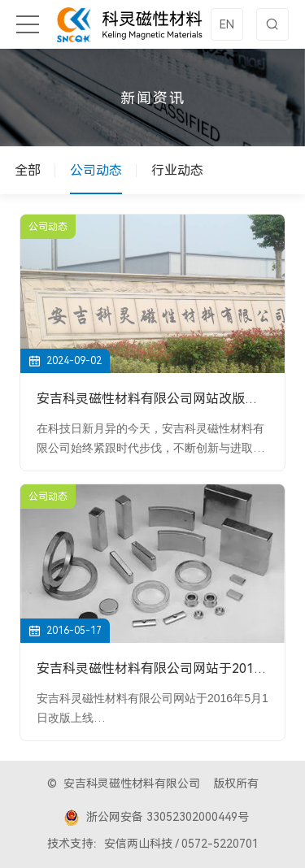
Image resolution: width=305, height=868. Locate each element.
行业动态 (177, 170)
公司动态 (96, 170)
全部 (28, 170)
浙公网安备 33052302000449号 (156, 818)
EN (227, 24)
